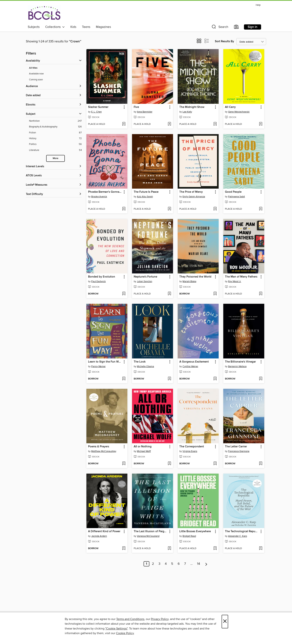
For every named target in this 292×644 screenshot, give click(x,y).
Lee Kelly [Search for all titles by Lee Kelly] (187, 112)
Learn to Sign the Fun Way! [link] (105, 362)
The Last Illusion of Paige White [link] (151, 531)
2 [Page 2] (153, 564)
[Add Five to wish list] (169, 124)
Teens (86, 27)
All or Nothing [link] (143, 447)
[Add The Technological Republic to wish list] (261, 549)
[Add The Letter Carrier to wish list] (261, 464)
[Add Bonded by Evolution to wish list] (124, 294)
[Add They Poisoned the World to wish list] (215, 294)
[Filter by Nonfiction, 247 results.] (55, 121)
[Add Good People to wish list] (261, 209)
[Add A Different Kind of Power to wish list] (124, 549)
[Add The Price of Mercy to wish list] (215, 209)
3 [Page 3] (159, 564)
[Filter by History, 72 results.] (55, 138)
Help (258, 5)
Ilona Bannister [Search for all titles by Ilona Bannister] (145, 112)
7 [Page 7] (185, 564)
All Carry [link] (230, 107)
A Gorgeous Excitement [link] (194, 362)
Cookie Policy (125, 633)
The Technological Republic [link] (242, 531)
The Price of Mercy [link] (191, 192)
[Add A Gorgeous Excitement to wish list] (215, 379)
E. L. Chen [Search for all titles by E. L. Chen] (96, 112)
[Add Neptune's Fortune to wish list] (169, 294)
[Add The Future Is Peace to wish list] (169, 209)
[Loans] (237, 28)
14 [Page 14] (199, 564)
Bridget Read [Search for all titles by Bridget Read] (189, 536)
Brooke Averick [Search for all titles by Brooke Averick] (99, 197)
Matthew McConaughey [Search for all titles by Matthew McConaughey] (104, 451)
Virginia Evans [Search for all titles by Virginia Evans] (190, 451)
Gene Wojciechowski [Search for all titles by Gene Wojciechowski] (239, 112)
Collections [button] (55, 27)
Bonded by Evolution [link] (102, 277)
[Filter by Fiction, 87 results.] (55, 133)
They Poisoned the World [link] (195, 277)
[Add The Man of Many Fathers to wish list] (261, 294)
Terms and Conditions (130, 619)
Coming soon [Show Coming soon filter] (36, 80)
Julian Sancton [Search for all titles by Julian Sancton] (145, 281)
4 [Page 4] (166, 564)
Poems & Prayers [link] (99, 447)
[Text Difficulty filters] (54, 194)
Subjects (34, 27)
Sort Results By (224, 41)
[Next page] (206, 564)
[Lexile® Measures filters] (54, 185)
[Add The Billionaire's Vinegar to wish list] (261, 379)
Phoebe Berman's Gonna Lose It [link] (105, 192)
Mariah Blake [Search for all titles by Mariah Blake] (189, 281)
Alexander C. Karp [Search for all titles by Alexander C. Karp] (238, 536)
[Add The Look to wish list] (169, 379)
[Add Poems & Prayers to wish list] (124, 464)
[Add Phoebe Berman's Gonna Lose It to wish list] (124, 209)
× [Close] (225, 622)
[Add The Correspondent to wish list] (215, 464)
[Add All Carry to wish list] (261, 124)
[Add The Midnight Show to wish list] (215, 124)
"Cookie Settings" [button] (116, 629)
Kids (73, 27)
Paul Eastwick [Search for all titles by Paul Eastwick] (99, 281)
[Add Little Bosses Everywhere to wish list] (215, 549)
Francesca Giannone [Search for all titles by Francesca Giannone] (239, 451)
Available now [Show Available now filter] (36, 74)
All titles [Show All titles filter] (33, 68)
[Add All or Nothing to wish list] (169, 464)
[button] (220, 28)
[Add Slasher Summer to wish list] (124, 124)
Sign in (253, 27)
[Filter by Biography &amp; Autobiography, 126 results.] (55, 127)
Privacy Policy (160, 619)
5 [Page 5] (172, 564)
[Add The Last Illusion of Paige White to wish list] (169, 549)
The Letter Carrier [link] (236, 447)
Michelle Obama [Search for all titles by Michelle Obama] (145, 366)
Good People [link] (233, 192)
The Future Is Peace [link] (146, 192)
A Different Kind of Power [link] (104, 531)
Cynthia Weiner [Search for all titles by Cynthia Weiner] (190, 366)
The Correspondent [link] (192, 447)
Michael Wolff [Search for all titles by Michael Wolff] (144, 451)
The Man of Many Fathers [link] (241, 277)
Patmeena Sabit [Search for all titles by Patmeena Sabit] (237, 197)
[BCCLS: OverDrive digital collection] (44, 13)
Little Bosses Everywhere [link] (195, 531)
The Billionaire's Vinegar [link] (240, 362)
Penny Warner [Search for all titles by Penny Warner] (98, 366)
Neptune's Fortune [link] (145, 277)
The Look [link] (140, 362)
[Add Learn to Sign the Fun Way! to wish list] (124, 379)
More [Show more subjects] (55, 158)
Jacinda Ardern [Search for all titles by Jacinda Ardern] (99, 536)
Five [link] (136, 107)
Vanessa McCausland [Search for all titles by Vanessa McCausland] (148, 536)
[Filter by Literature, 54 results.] (55, 150)
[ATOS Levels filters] (54, 176)
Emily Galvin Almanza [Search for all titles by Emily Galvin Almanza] (194, 197)
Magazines (103, 27)
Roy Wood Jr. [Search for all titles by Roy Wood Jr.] (235, 281)
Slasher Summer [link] (98, 107)
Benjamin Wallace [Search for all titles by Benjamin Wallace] (237, 366)
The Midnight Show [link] (192, 107)
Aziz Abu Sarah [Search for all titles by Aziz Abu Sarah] (145, 197)
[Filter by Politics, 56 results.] (55, 144)
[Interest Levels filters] (54, 167)
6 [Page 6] (179, 564)
